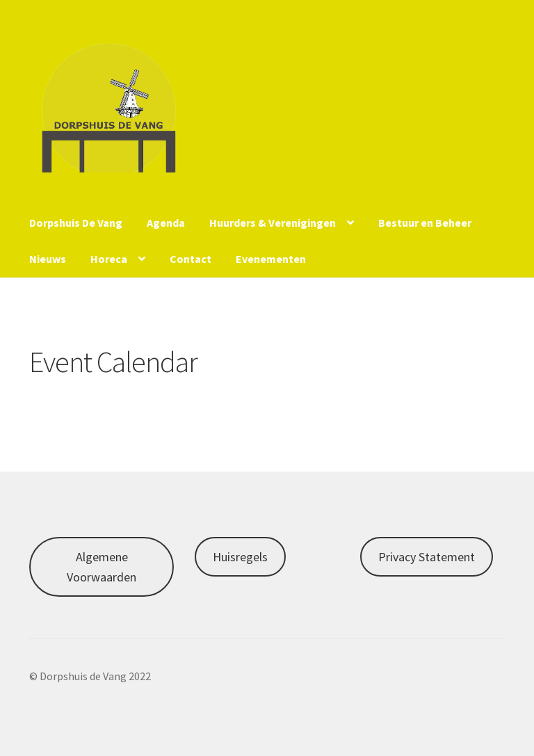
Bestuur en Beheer (425, 223)
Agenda (166, 223)
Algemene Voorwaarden (102, 567)
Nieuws (48, 259)
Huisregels (240, 557)
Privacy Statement (427, 557)
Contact (191, 259)
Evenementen (271, 259)
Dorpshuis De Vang (76, 223)
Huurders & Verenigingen (273, 223)
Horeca (109, 259)
